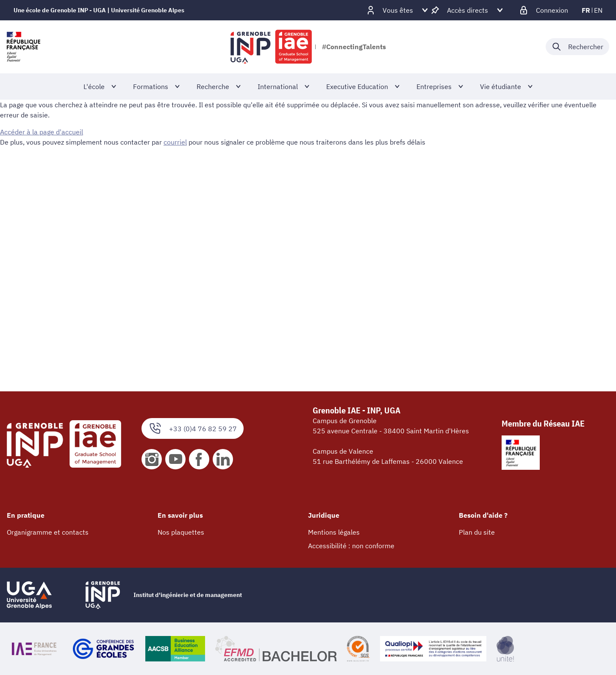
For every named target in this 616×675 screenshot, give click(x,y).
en (598, 10)
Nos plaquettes (181, 532)
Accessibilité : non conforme (351, 546)
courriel (175, 142)
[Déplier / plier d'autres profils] (398, 10)
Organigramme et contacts (48, 532)
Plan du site (477, 532)
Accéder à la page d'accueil (42, 132)
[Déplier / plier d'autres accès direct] (468, 10)
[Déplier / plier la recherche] (577, 47)
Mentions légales (334, 532)
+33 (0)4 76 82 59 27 (193, 428)
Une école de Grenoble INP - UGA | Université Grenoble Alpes (99, 10)
